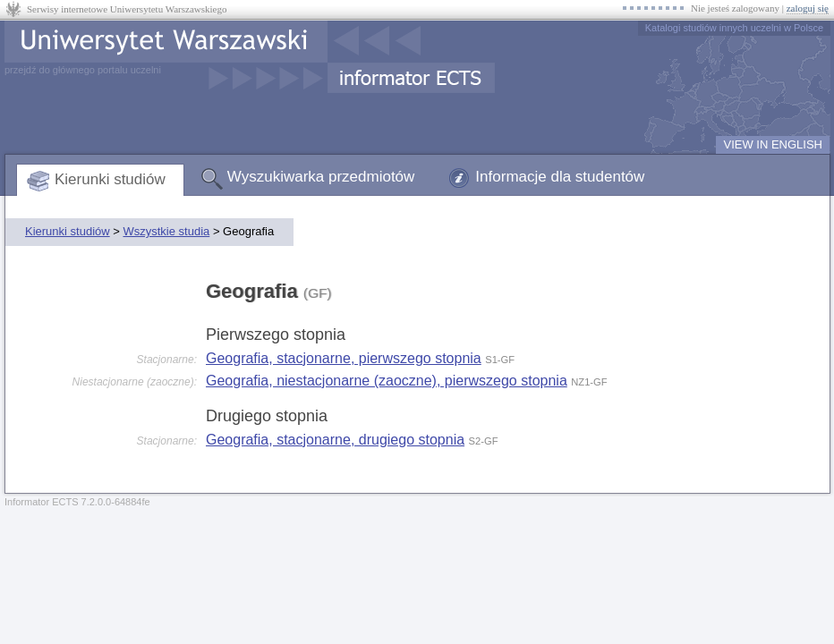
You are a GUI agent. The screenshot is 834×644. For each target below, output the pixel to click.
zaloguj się (808, 8)
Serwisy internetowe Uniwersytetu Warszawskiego (127, 9)
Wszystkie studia (166, 231)
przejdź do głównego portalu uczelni (83, 70)
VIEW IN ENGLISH (773, 144)
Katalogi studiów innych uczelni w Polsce (734, 28)
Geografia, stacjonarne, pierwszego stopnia (344, 358)
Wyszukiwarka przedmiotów (321, 177)
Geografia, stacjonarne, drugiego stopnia (335, 440)
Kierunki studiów (110, 179)
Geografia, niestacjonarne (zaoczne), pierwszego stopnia (387, 381)
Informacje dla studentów (560, 177)
